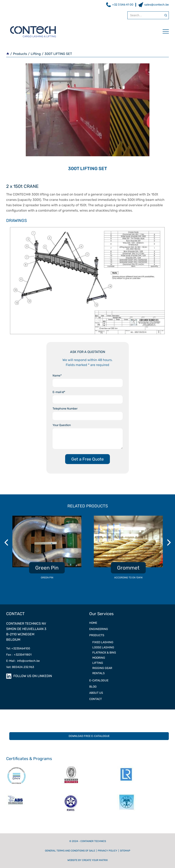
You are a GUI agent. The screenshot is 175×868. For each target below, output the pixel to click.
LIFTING (98, 663)
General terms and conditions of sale (70, 851)
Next (169, 542)
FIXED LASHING (103, 642)
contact (96, 699)
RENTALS (99, 673)
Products (20, 54)
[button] (164, 31)
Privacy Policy (107, 851)
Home (93, 623)
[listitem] (47, 550)
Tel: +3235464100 (18, 648)
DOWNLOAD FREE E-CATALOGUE (89, 736)
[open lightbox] (87, 281)
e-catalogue (99, 680)
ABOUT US (96, 693)
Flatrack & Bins (104, 653)
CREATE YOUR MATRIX (95, 860)
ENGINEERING (99, 629)
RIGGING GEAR (102, 668)
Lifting (36, 54)
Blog (93, 687)
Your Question (62, 425)
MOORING (99, 658)
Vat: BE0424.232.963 (20, 667)
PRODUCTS (97, 635)
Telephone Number (65, 409)
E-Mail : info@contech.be (23, 661)
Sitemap (125, 851)
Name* (57, 376)
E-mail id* (59, 392)
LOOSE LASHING (103, 647)
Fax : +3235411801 (19, 655)
